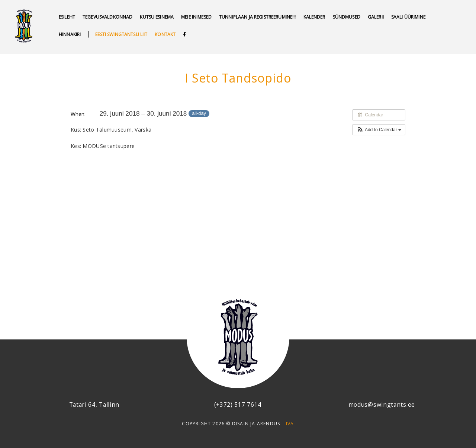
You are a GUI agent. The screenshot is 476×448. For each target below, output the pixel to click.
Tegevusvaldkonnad (107, 17)
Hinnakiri (70, 34)
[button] (379, 130)
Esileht (67, 17)
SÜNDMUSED (347, 17)
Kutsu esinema (157, 17)
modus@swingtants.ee (382, 405)
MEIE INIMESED (196, 17)
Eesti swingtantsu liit (121, 34)
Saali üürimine (408, 17)
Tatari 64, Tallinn (94, 405)
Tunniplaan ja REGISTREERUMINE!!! (257, 17)
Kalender (314, 17)
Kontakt (165, 34)
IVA (290, 424)
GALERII (376, 17)
